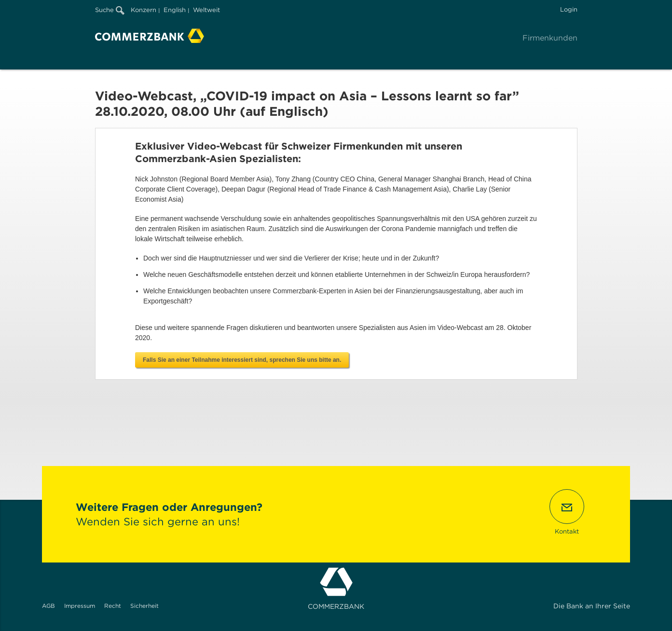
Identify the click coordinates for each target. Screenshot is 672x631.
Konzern (144, 10)
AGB (48, 606)
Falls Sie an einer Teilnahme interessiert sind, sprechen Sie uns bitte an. (242, 360)
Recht (113, 606)
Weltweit (206, 10)
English (175, 10)
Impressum (80, 606)
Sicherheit (144, 606)
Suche (110, 10)
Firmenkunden (550, 38)
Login (569, 9)
